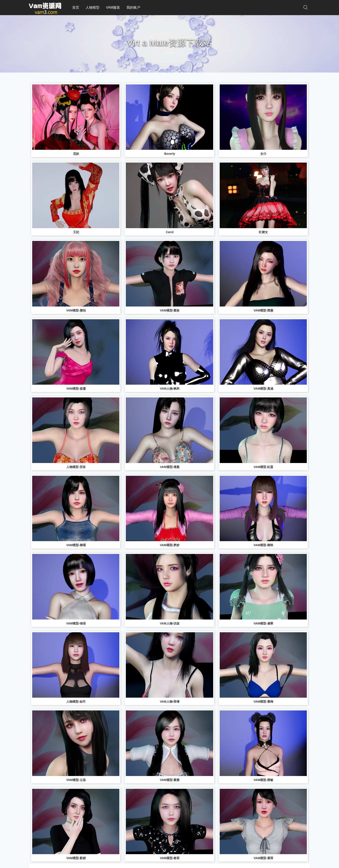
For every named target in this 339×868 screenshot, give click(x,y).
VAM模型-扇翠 (263, 623)
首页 (76, 7)
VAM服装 (113, 7)
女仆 (263, 154)
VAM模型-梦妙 (170, 545)
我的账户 (133, 7)
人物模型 (93, 7)
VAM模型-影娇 (76, 858)
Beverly (170, 154)
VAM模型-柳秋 (263, 545)
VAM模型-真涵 (263, 389)
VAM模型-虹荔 (263, 467)
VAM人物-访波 (170, 623)
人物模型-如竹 (76, 702)
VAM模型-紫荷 (263, 858)
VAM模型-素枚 (170, 310)
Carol (170, 232)
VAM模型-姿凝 (76, 389)
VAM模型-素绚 (263, 702)
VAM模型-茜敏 (263, 780)
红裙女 (263, 232)
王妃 (76, 232)
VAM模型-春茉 (170, 858)
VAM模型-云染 (76, 780)
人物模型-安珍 (76, 467)
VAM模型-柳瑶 (76, 545)
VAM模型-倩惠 (170, 467)
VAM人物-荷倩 (170, 702)
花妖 (76, 154)
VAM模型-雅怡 (76, 310)
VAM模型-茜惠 (263, 310)
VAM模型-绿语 (76, 623)
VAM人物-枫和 (170, 389)
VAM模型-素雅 (170, 780)
